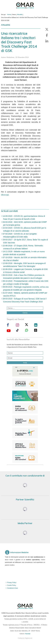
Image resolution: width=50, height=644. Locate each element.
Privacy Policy (12, 582)
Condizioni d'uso (13, 588)
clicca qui (5, 195)
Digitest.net (28, 638)
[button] (47, 29)
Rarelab (28, 634)
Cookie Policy (12, 585)
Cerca (25, 313)
